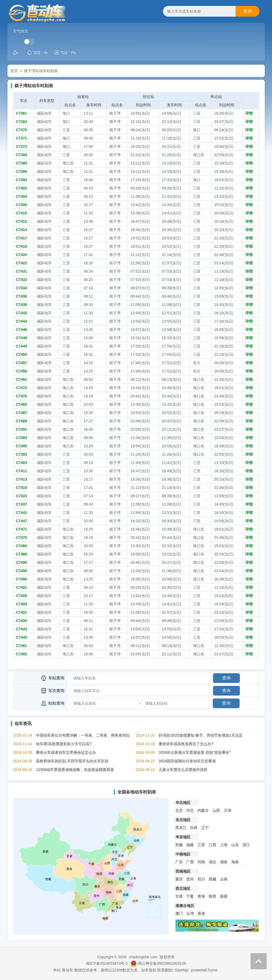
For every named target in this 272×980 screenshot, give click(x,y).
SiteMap (182, 970)
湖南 (224, 862)
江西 (213, 845)
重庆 (179, 879)
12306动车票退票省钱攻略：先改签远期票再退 (75, 770)
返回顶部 (259, 961)
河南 (201, 862)
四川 (201, 879)
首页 (14, 71)
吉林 (194, 828)
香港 (201, 913)
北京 (179, 810)
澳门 (179, 913)
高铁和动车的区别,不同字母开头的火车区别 (72, 761)
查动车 (68, 970)
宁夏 (190, 896)
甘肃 (179, 896)
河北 (190, 810)
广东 (179, 862)
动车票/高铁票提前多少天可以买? (64, 744)
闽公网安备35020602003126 (162, 963)
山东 (235, 845)
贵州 (190, 879)
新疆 (224, 896)
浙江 (246, 845)
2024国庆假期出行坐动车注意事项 (187, 761)
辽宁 (205, 828)
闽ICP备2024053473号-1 (107, 963)
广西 (190, 862)
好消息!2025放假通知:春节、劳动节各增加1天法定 (201, 735)
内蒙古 (203, 810)
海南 (235, 862)
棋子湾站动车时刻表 (41, 71)
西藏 (213, 879)
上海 (224, 845)
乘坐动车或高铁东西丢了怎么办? (186, 744)
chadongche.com (143, 957)
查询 (248, 11)
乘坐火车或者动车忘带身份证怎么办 (66, 752)
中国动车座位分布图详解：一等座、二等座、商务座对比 (83, 735)
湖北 (213, 862)
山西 (216, 810)
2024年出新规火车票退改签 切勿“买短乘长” (195, 752)
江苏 (201, 845)
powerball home (204, 970)
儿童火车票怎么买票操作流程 (183, 770)
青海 (201, 896)
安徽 (179, 845)
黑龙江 (181, 828)
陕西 (213, 896)
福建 (190, 845)
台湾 (190, 913)
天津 (228, 810)
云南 (224, 879)
